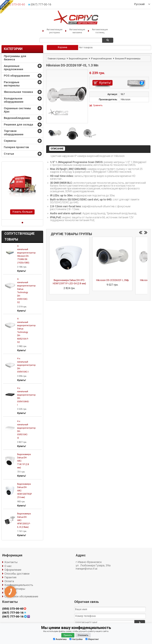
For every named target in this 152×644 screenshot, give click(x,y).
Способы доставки (17, 574)
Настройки (76, 639)
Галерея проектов (16, 147)
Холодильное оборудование (14, 100)
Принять (68, 635)
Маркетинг (92, 639)
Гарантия (10, 577)
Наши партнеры (15, 589)
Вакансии (11, 593)
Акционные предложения (14, 68)
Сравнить (98, 105)
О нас (8, 566)
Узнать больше (22, 212)
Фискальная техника (18, 92)
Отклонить (83, 635)
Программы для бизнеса (15, 58)
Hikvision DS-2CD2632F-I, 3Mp (112, 280)
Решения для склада (18, 124)
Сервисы (10, 141)
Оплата (9, 581)
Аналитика (60, 639)
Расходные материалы (12, 84)
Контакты (11, 562)
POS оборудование (17, 76)
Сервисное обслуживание (21, 596)
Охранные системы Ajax (17, 110)
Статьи (9, 154)
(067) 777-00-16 (41, 4)
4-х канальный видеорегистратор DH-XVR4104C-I (26, 365)
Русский (139, 4)
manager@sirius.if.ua (86, 569)
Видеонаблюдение (17, 118)
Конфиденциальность (19, 585)
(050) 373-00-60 (13, 609)
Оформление (13, 570)
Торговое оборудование (14, 133)
